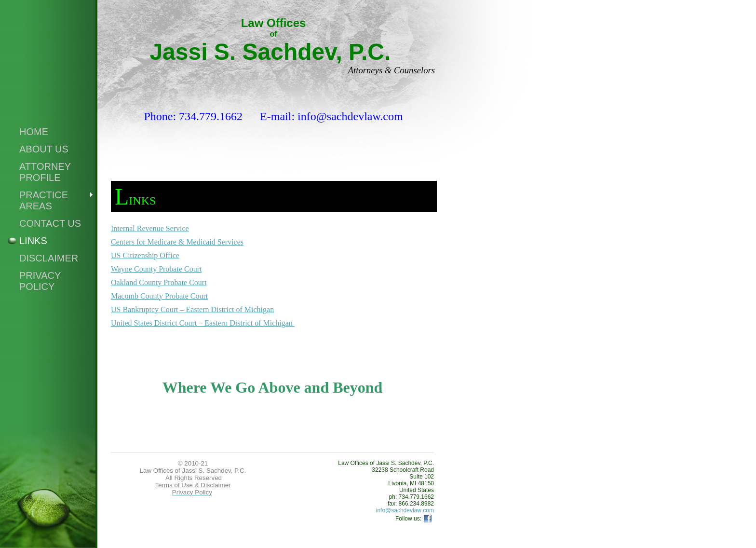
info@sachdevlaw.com (405, 510)
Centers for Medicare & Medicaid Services (177, 242)
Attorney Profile (45, 172)
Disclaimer (49, 258)
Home (34, 132)
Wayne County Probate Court (156, 269)
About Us (44, 149)
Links (33, 241)
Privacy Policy (40, 281)
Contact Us (50, 223)
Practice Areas (44, 200)
